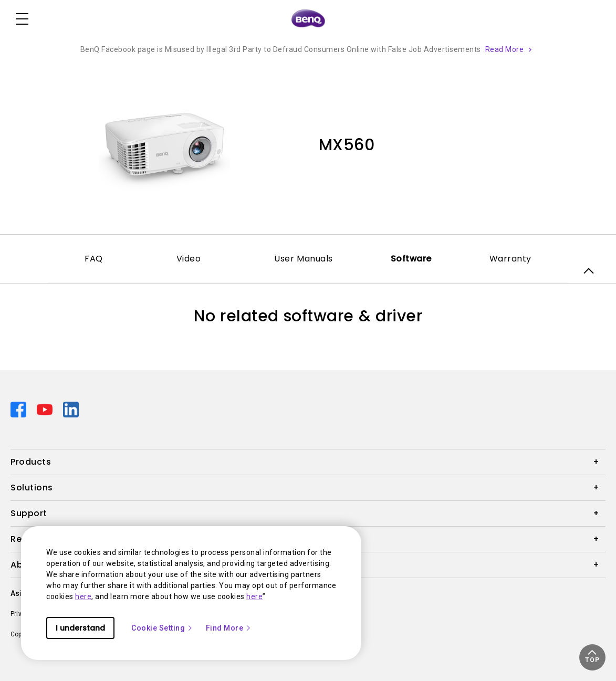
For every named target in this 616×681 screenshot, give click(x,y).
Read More (505, 49)
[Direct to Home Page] (308, 19)
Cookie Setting (162, 628)
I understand (80, 628)
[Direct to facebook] (19, 409)
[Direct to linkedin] (71, 409)
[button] (592, 657)
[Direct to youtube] (46, 409)
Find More (229, 628)
